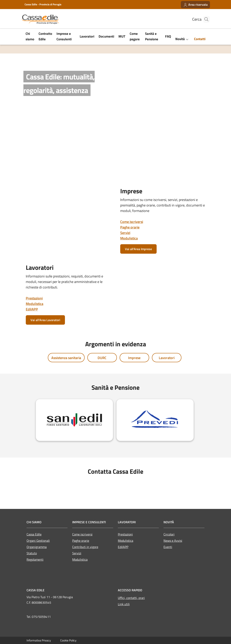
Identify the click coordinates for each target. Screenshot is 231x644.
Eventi (168, 547)
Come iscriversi (132, 222)
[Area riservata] (195, 5)
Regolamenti (35, 559)
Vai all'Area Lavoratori (45, 320)
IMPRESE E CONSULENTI (89, 522)
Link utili (124, 604)
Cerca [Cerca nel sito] (193, 19)
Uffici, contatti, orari (131, 598)
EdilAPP (32, 309)
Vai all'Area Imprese (138, 249)
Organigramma (37, 547)
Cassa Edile (34, 534)
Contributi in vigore (85, 547)
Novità (169, 522)
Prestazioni (34, 298)
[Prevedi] (155, 420)
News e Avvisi (173, 541)
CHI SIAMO (34, 522)
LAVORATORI (127, 522)
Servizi (125, 233)
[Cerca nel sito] (205, 19)
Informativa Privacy (39, 640)
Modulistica (129, 238)
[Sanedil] (74, 420)
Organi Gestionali (38, 541)
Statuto (32, 553)
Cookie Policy (68, 640)
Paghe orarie (130, 227)
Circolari (169, 534)
